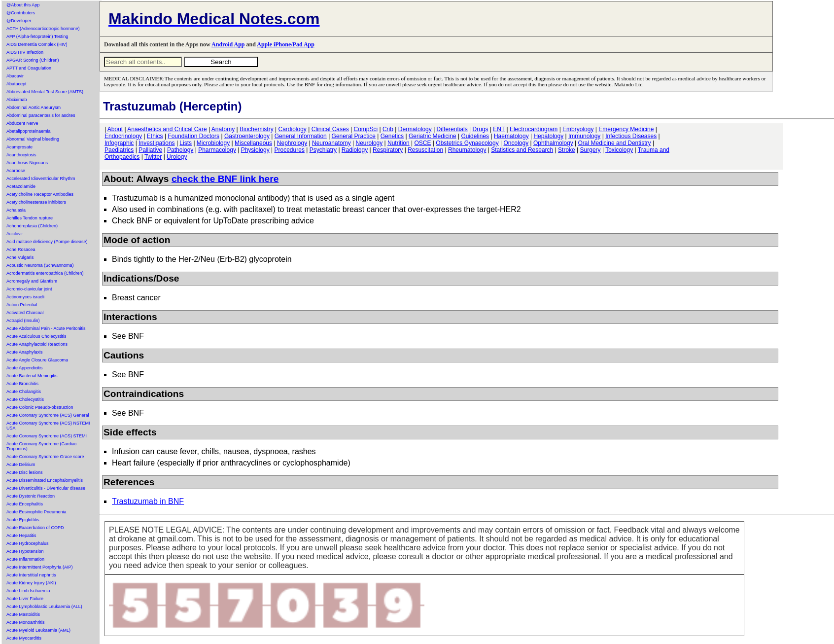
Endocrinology (123, 136)
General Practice (354, 136)
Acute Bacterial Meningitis (32, 376)
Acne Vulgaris (20, 257)
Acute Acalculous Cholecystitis (36, 336)
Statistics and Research (522, 150)
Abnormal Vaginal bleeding (33, 139)
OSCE (423, 143)
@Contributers (21, 13)
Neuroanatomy (331, 143)
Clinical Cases (330, 129)
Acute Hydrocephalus (28, 543)
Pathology (180, 150)
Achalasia (16, 210)
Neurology (369, 143)
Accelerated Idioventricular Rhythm (41, 179)
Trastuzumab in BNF (148, 501)
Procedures (290, 150)
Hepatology (548, 136)
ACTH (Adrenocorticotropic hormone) (43, 29)
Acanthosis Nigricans (27, 163)
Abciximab (17, 100)
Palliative (150, 150)
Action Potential (22, 305)
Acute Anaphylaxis (25, 352)
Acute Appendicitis (25, 368)
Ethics (155, 136)
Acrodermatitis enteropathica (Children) (45, 273)
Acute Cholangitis (24, 392)
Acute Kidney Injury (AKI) (31, 583)
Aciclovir (15, 234)
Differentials (452, 129)
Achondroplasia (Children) (32, 226)
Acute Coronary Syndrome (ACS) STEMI (47, 436)
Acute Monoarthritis (26, 622)
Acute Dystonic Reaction (31, 496)
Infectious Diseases (631, 136)
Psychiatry (323, 150)
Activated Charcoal (25, 313)
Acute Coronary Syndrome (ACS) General (48, 415)
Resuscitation (425, 150)
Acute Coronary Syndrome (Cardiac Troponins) (42, 446)
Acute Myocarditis (24, 638)
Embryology (578, 129)
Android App (228, 44)
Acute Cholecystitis (25, 399)
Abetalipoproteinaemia (29, 131)
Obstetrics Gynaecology (467, 143)
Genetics (392, 136)
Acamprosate (19, 147)
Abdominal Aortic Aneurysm (34, 107)
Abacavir (15, 76)
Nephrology (292, 143)
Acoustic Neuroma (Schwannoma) (40, 265)
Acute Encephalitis (25, 504)
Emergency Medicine (626, 129)
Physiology (255, 150)
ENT (499, 129)
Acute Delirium (21, 465)
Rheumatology (467, 150)
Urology (177, 157)
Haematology (511, 136)
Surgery (591, 150)
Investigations (156, 143)
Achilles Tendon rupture (30, 218)
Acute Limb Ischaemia (28, 591)
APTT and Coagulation (29, 68)
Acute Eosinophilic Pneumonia (36, 512)
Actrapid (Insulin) (23, 321)
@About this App (23, 5)
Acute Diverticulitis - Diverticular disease (46, 488)
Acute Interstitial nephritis (31, 575)
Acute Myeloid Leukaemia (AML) (38, 630)
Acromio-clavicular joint (29, 289)
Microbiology (213, 143)
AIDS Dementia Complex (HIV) (37, 44)
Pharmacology (217, 150)
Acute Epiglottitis (23, 520)
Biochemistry (257, 129)
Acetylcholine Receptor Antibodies (40, 194)
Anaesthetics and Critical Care (167, 129)
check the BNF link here (225, 179)
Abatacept (17, 84)
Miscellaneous (253, 143)
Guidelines (475, 136)
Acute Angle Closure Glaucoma (37, 360)
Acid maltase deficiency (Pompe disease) (47, 242)
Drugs (481, 129)
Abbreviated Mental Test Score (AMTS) (45, 92)
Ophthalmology (553, 143)
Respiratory (388, 150)
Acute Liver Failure (25, 599)
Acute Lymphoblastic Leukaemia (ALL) (44, 607)
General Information (301, 136)
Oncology (516, 143)
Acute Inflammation (25, 559)
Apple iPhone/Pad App (286, 44)
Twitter (153, 157)
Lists (186, 143)
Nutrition (399, 143)
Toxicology (619, 150)
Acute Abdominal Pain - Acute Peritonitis (46, 328)
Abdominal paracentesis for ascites (41, 115)
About (115, 129)
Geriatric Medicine (433, 136)
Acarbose (16, 171)
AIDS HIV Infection (25, 52)
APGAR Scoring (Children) (33, 60)
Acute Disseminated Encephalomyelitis (45, 480)
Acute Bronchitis (22, 384)
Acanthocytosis (21, 155)
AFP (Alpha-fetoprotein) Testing (37, 36)
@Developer (19, 21)
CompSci (365, 129)
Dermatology (415, 129)
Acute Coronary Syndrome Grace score (45, 457)
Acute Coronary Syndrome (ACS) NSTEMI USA (48, 426)
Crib (388, 129)
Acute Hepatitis (21, 536)
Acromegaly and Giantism (32, 281)
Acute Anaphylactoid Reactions (37, 344)
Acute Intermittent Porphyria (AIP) (40, 567)
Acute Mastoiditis (23, 614)
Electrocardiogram (534, 129)
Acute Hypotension (25, 551)
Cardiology (292, 129)
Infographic (119, 143)
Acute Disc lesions (25, 472)
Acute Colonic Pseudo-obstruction (40, 407)
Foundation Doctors (193, 136)
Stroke (567, 150)
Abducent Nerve (22, 123)
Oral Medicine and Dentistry (615, 143)
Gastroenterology (247, 136)
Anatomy (223, 129)
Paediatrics (119, 150)
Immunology (584, 136)
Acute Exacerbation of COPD (35, 528)
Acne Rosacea (21, 250)
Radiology (355, 150)
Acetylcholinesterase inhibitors (36, 202)
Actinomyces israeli (25, 297)
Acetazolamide (21, 186)
